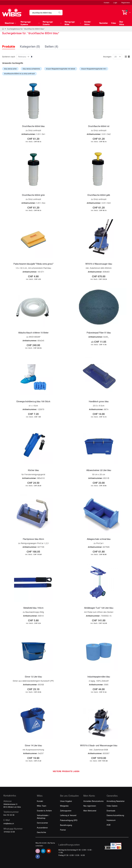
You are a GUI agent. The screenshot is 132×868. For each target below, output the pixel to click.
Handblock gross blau (99, 401)
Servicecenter (42, 823)
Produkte (9, 46)
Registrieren (126, 3)
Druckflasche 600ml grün (33, 195)
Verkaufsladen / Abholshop (43, 817)
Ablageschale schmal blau (99, 539)
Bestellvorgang (66, 825)
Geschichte (41, 832)
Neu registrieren (90, 806)
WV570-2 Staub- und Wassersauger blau (99, 745)
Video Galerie (112, 806)
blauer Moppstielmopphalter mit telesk (61, 69)
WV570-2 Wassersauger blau (99, 264)
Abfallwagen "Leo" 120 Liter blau (99, 608)
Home (3, 29)
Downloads (111, 811)
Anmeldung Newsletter (116, 801)
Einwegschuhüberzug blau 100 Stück (33, 401)
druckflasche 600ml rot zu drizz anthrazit (19, 73)
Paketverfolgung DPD (69, 820)
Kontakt (107, 3)
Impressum (111, 820)
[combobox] (46, 13)
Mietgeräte (64, 806)
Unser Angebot (66, 801)
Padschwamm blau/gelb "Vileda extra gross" (33, 264)
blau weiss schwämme (31, 69)
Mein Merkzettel (90, 811)
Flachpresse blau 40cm (33, 539)
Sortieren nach (9, 57)
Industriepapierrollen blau (99, 677)
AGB (109, 825)
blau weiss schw (10, 69)
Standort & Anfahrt (44, 811)
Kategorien (30, 46)
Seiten (51, 46)
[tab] (11, 44)
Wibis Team (42, 806)
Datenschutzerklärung (115, 815)
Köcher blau (33, 470)
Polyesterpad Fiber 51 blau (99, 333)
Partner (63, 830)
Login (115, 3)
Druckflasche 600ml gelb (99, 195)
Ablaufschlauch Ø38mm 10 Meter (33, 333)
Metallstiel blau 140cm (33, 608)
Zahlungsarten (66, 811)
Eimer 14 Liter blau (33, 745)
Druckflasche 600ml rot (99, 126)
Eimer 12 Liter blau (33, 677)
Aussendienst (42, 828)
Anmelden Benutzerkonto (93, 801)
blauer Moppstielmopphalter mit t (94, 69)
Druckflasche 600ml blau (33, 126)
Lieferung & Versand (68, 815)
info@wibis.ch (9, 823)
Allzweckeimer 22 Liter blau (99, 470)
